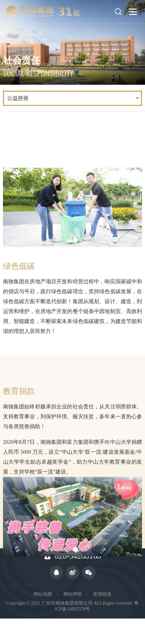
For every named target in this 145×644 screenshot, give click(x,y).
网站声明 (73, 594)
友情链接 (102, 594)
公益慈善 (18, 98)
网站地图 (43, 594)
